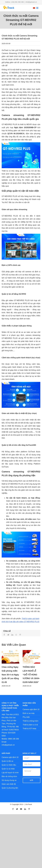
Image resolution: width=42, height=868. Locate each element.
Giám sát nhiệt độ (9, 784)
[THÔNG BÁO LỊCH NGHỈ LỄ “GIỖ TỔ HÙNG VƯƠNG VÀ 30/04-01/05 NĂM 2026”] (31, 657)
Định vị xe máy (29, 713)
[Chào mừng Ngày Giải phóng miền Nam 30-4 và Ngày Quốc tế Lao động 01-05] (10, 657)
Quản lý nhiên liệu (9, 765)
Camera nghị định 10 (31, 709)
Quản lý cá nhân (8, 769)
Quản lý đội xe (7, 761)
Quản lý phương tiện (10, 788)
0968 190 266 (13, 739)
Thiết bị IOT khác (30, 729)
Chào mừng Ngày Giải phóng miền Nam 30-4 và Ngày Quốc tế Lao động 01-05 (10, 675)
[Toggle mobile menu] (37, 8)
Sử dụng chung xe (9, 780)
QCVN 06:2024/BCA (16, 134)
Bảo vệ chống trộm (9, 776)
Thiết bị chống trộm (31, 721)
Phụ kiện (26, 717)
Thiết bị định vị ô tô (30, 725)
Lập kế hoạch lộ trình (10, 773)
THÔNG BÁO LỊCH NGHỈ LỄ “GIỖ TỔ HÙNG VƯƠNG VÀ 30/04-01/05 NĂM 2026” (31, 675)
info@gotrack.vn (31, 2)
